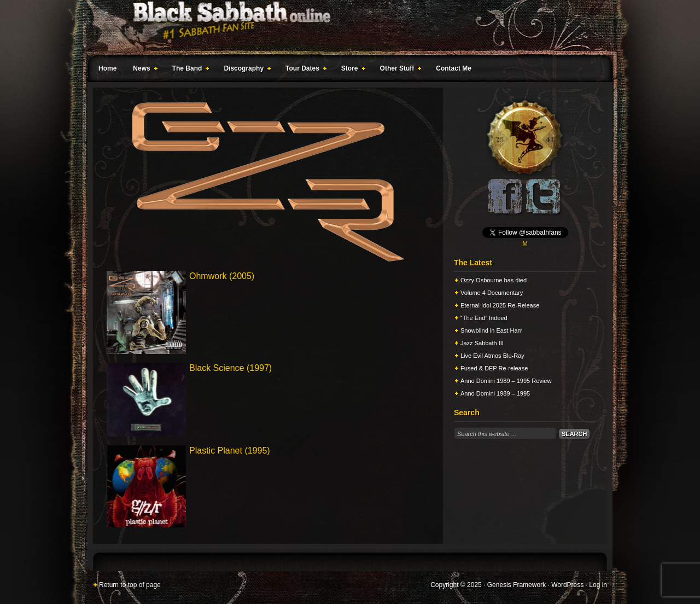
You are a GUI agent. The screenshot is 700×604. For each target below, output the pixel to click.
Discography (245, 70)
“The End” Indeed (484, 318)
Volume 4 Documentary (492, 293)
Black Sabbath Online (345, 27)
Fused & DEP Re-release (494, 368)
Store (351, 70)
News (143, 70)
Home (107, 68)
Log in (598, 585)
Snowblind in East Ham (492, 330)
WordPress (567, 585)
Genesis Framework (517, 585)
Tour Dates (304, 70)
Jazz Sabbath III (482, 343)
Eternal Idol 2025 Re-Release (500, 305)
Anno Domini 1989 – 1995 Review (506, 381)
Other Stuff (399, 70)
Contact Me (454, 68)
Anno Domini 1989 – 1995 (495, 393)
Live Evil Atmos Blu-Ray (492, 356)
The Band (189, 70)
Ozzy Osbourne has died (494, 280)
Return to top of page (130, 585)
